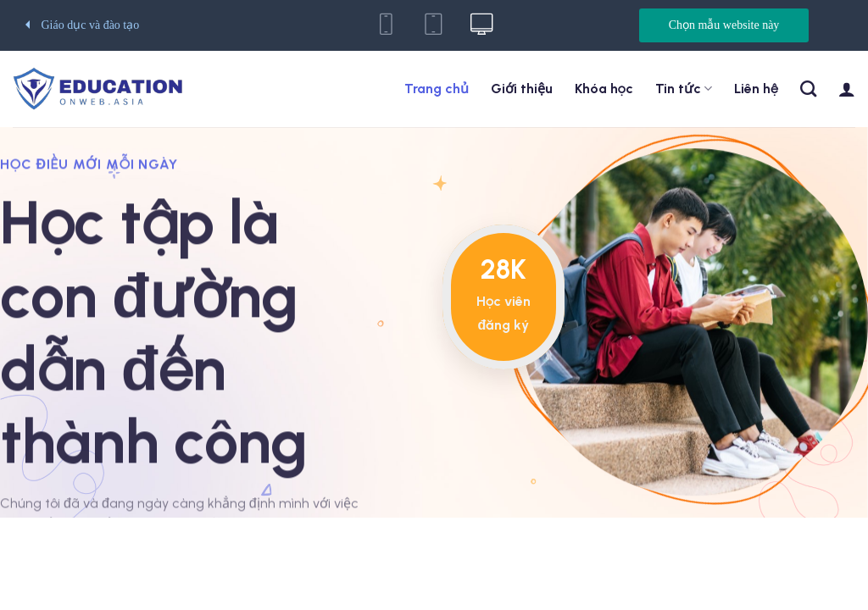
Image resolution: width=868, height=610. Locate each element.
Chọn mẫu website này (724, 25)
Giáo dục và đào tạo (82, 25)
